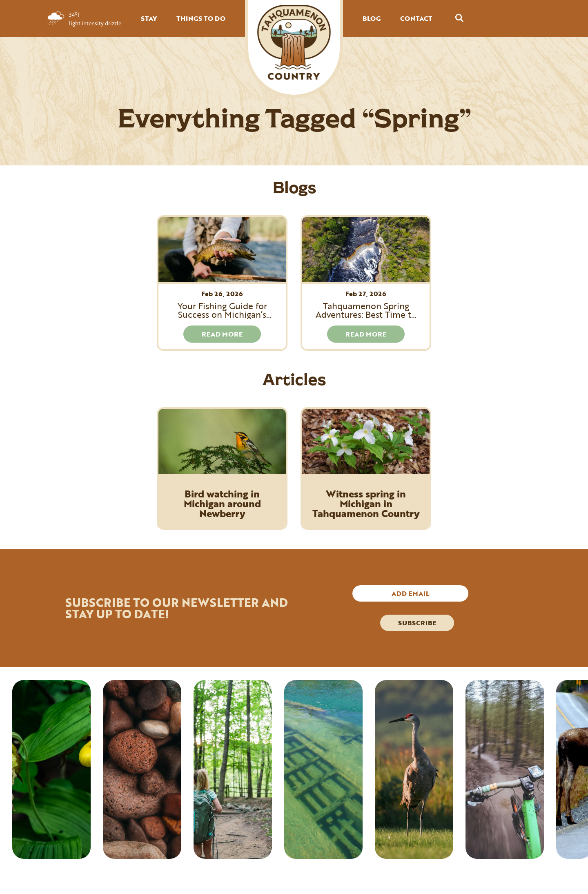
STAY (149, 18)
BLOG (372, 18)
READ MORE (222, 334)
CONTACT (416, 18)
